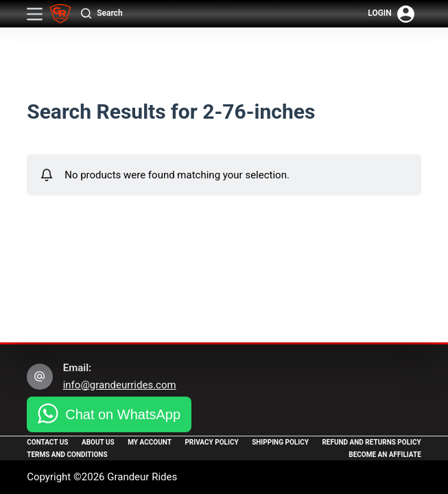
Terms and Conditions (67, 455)
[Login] (391, 14)
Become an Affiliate (385, 455)
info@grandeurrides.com (120, 385)
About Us (98, 442)
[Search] (102, 14)
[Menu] (35, 14)
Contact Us (47, 442)
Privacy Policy (211, 442)
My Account (150, 442)
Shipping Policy (280, 442)
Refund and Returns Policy (371, 442)
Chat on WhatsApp (123, 414)
